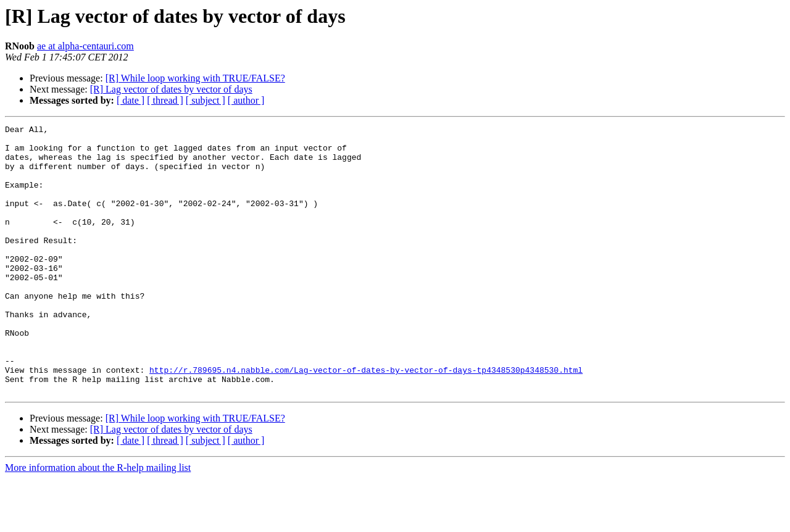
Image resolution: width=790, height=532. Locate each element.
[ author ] (246, 100)
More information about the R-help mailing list (98, 521)
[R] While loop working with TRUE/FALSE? (195, 78)
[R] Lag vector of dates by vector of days (171, 89)
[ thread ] (165, 100)
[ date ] (131, 100)
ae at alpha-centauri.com (85, 46)
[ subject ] (206, 100)
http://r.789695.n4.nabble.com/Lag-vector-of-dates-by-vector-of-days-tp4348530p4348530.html (366, 420)
